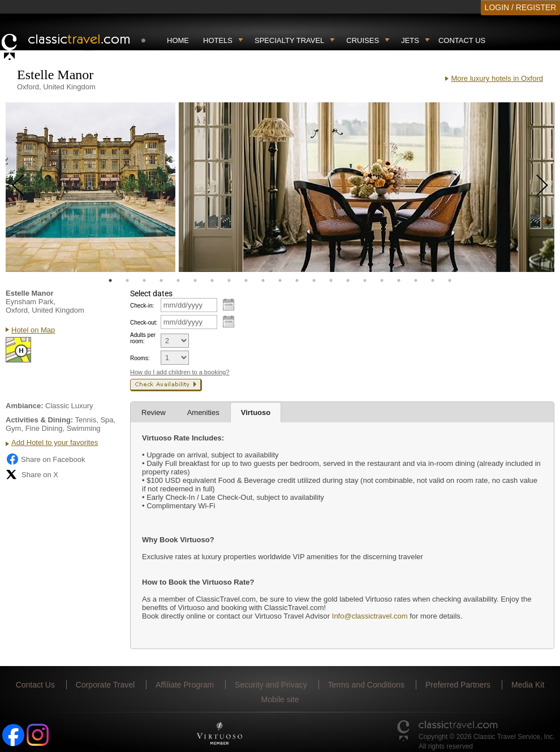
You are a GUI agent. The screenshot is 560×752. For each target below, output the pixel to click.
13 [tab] (314, 280)
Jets (410, 40)
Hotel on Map (33, 330)
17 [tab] (382, 280)
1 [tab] (110, 280)
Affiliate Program (185, 685)
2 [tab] (127, 280)
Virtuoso (256, 412)
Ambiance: (24, 406)
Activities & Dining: (39, 420)
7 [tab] (212, 280)
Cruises (363, 40)
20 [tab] (433, 280)
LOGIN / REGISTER (521, 7)
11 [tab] (280, 280)
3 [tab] (144, 280)
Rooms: (140, 358)
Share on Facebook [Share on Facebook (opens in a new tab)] (45, 459)
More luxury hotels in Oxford (497, 78)
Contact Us (462, 40)
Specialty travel (289, 40)
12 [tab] (297, 280)
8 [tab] (229, 280)
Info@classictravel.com (370, 616)
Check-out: (144, 323)
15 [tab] (348, 280)
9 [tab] (246, 280)
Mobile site (280, 699)
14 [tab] (331, 280)
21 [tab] (450, 280)
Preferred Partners (458, 685)
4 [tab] (161, 280)
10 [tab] (263, 280)
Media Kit (528, 685)
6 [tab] (195, 280)
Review (154, 412)
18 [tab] (399, 280)
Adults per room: (143, 338)
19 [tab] (416, 280)
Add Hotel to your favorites (55, 442)
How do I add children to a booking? (180, 372)
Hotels (218, 40)
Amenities (203, 412)
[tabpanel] (91, 187)
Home (178, 40)
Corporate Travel (105, 685)
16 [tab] (365, 280)
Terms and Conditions (366, 685)
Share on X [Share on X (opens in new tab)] (32, 474)
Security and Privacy (271, 685)
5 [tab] (178, 280)
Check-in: (142, 306)
